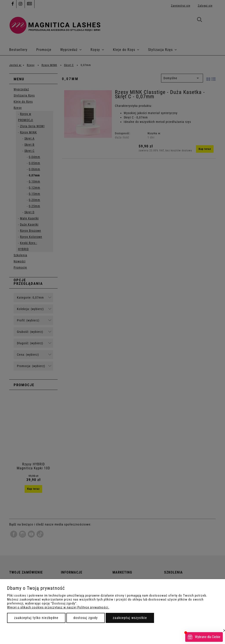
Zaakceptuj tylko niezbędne (36, 618)
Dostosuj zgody (86, 618)
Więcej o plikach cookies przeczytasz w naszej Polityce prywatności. (58, 607)
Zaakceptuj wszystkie (130, 618)
